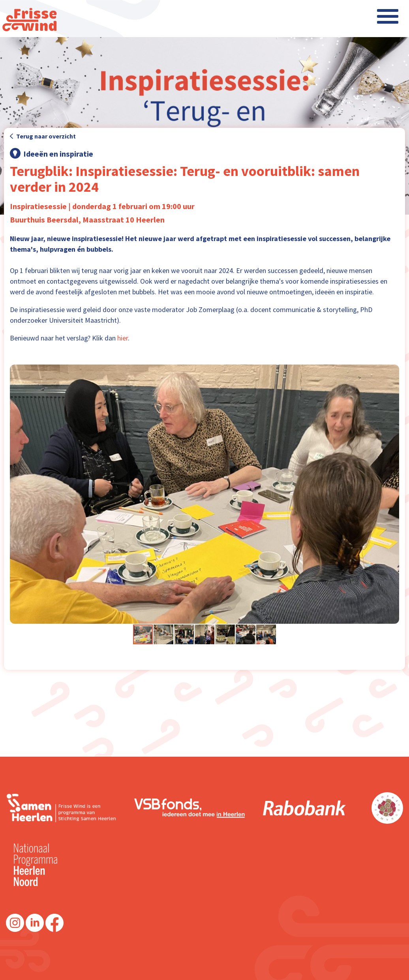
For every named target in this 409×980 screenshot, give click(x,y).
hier (123, 338)
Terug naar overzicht (43, 136)
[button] (392, 494)
